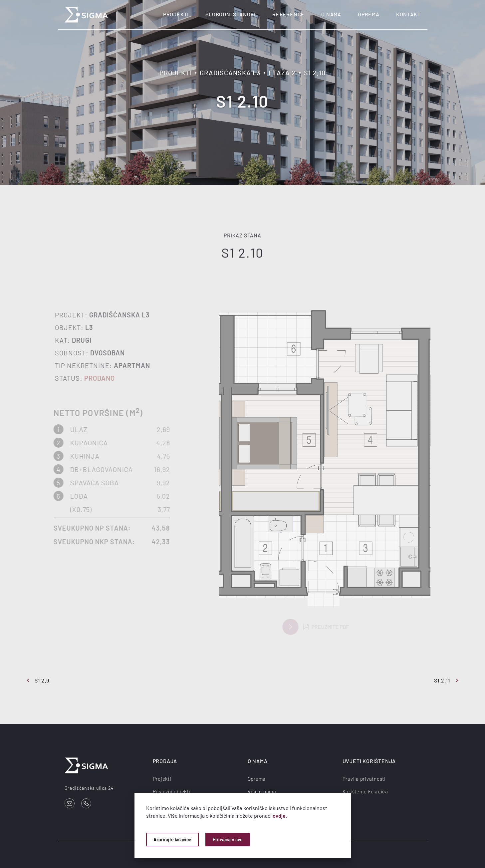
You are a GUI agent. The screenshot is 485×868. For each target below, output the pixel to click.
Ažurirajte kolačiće (172, 840)
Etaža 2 (282, 73)
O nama (331, 14)
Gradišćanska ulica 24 (89, 788)
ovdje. (280, 816)
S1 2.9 (38, 680)
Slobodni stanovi (231, 14)
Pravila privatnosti (364, 779)
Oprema (369, 14)
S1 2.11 (446, 680)
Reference (288, 14)
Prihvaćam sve (228, 840)
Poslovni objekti (172, 791)
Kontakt (408, 14)
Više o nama (262, 791)
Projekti (176, 14)
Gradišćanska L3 (230, 73)
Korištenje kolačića (365, 791)
